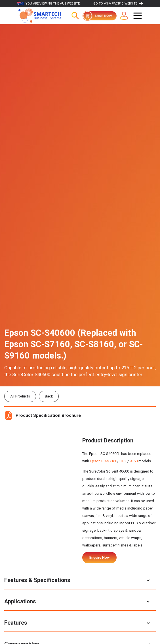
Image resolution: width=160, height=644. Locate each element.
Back (49, 396)
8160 (123, 461)
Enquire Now (99, 557)
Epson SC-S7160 (104, 461)
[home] (38, 16)
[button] (138, 16)
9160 (134, 461)
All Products (20, 396)
